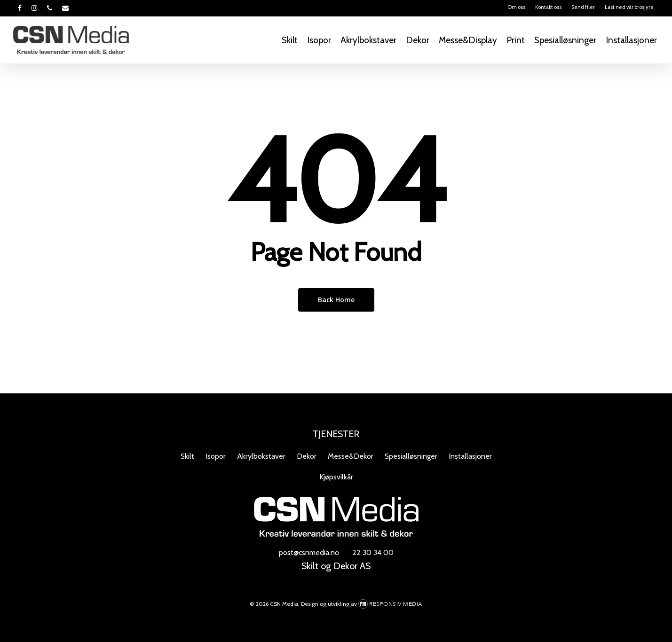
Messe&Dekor (351, 456)
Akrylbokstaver (261, 456)
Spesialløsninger (411, 456)
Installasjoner (470, 456)
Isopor (216, 456)
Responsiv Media (396, 604)
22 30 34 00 (373, 552)
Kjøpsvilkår (336, 477)
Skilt (187, 456)
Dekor (307, 456)
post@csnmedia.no (309, 552)
